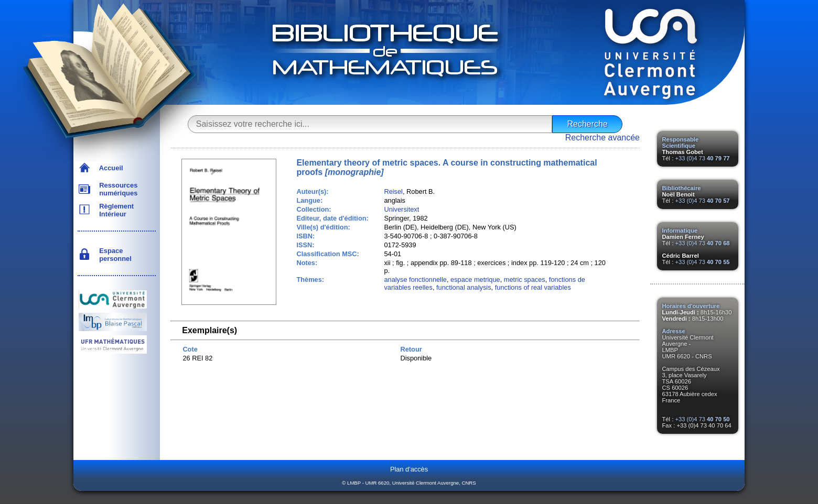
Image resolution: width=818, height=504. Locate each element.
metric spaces (525, 280)
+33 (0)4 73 (702, 158)
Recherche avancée (602, 138)
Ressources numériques (116, 189)
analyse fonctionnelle (415, 280)
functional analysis (464, 287)
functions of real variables (533, 287)
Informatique (680, 231)
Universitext (401, 209)
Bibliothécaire (682, 188)
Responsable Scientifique (681, 143)
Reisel (393, 191)
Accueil (109, 168)
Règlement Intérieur (115, 210)
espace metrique (475, 280)
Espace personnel (114, 255)
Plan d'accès (409, 469)
